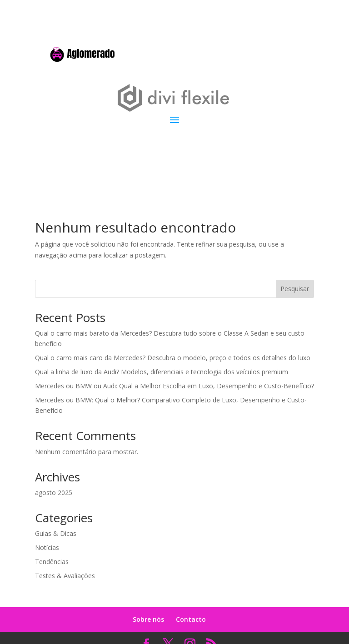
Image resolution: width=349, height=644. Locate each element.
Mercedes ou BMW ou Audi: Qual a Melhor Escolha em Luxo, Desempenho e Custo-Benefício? (174, 386)
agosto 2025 (54, 493)
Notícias (47, 547)
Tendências (52, 562)
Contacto (191, 619)
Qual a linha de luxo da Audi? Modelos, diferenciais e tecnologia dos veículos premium (162, 372)
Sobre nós (148, 619)
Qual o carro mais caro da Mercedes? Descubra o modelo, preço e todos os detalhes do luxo (173, 358)
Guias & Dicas (56, 533)
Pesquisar (295, 289)
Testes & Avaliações (65, 576)
